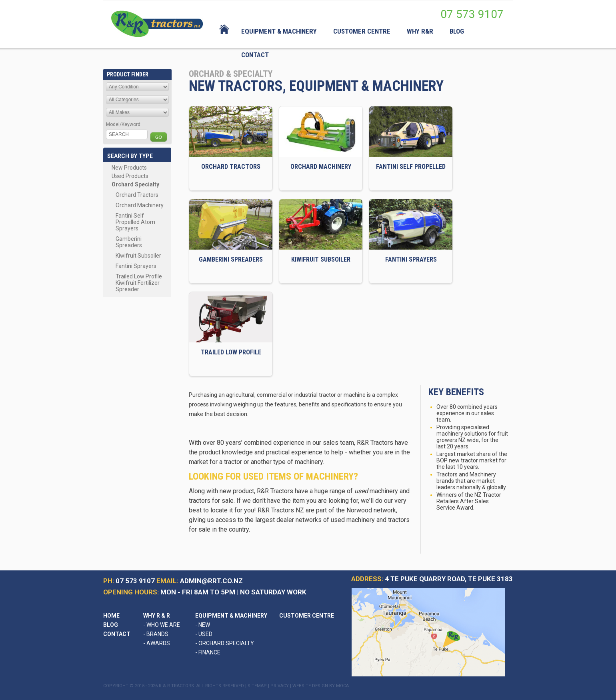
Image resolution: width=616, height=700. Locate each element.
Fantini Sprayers (136, 266)
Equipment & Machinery (231, 616)
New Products (129, 168)
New (203, 625)
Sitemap (257, 686)
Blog (111, 625)
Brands (156, 634)
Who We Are (162, 625)
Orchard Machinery (140, 205)
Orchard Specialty (135, 184)
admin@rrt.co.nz (211, 581)
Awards (157, 643)
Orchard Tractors (137, 195)
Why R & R (157, 616)
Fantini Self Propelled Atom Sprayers (135, 222)
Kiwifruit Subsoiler (138, 256)
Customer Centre (307, 616)
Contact (117, 634)
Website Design (310, 686)
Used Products (130, 176)
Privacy (280, 686)
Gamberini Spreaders (129, 242)
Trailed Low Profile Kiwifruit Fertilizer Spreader (139, 283)
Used (204, 634)
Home (111, 616)
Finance (208, 652)
